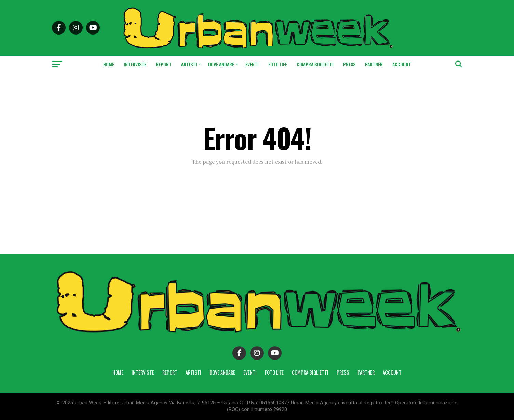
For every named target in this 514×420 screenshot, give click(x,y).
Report (164, 64)
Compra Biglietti (315, 64)
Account (402, 64)
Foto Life (278, 64)
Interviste (135, 64)
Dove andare (221, 64)
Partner (374, 64)
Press (349, 64)
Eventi (252, 64)
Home (109, 64)
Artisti (189, 64)
